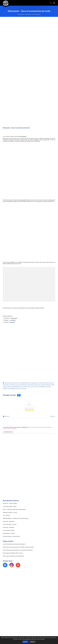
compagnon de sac (35, 383)
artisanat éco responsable (19, 383)
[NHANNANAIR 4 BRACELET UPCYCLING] (12, 276)
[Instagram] (12, 565)
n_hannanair (13, 320)
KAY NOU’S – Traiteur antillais (10, 503)
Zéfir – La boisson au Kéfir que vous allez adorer (14, 509)
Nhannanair (24, 136)
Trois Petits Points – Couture (10, 524)
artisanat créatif (8, 383)
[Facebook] (5, 565)
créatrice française (44, 383)
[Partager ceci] (19, 395)
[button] (54, 3)
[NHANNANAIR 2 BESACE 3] (46, 293)
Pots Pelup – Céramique (9, 527)
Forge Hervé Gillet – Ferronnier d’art (11, 536)
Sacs (29, 14)
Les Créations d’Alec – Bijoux (10, 506)
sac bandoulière (12, 389)
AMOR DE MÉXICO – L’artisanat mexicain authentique (16, 518)
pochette (9, 387)
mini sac (18, 385)
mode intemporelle (46, 385)
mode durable (23, 385)
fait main (52, 383)
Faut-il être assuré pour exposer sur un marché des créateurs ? (18, 550)
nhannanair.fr (14, 318)
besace (28, 383)
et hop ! (25, 642)
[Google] (18, 565)
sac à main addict (41, 387)
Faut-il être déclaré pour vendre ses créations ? (14, 544)
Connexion (52, 416)
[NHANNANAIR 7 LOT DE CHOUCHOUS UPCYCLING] (46, 276)
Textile (33, 14)
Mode (26, 14)
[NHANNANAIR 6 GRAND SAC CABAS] (12, 293)
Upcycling (38, 14)
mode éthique (31, 385)
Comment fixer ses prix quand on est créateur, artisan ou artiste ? (19, 547)
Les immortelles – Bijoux (9, 530)
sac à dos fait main (26, 387)
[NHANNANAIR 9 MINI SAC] (29, 293)
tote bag (24, 389)
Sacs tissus (19, 389)
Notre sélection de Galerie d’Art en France (13, 553)
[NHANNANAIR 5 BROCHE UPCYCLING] (29, 276)
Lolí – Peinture (6, 515)
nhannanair (12, 322)
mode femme (38, 385)
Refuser (33, 642)
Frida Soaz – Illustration (9, 521)
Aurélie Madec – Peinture (9, 533)
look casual (12, 385)
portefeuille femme (16, 387)
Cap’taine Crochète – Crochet (10, 512)
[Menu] (51, 3)
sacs (21, 200)
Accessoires (21, 14)
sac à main (33, 387)
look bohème (6, 385)
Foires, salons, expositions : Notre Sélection (13, 556)
